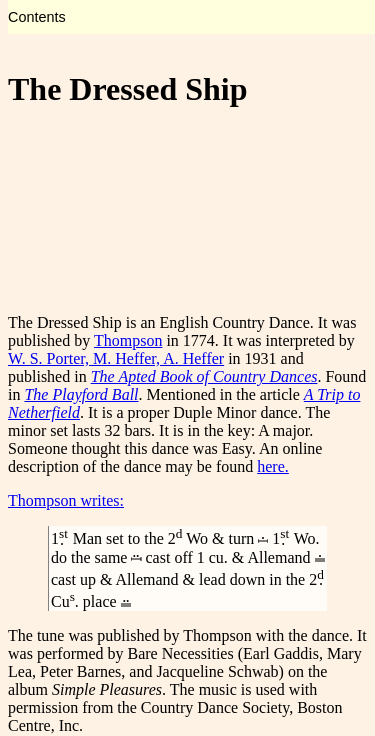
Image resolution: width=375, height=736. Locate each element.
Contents (37, 17)
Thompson (128, 340)
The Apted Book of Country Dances (204, 376)
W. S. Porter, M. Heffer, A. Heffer (116, 358)
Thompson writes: (66, 500)
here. (273, 466)
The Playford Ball (81, 394)
